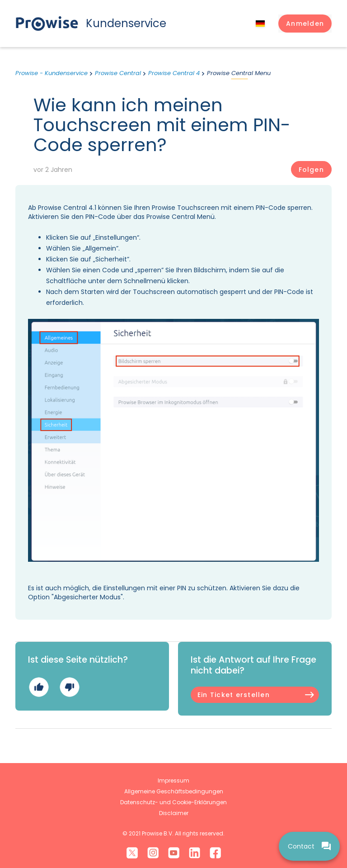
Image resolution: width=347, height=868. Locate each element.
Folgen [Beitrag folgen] (311, 170)
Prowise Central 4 (174, 73)
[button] (305, 24)
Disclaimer (174, 813)
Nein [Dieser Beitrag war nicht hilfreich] (69, 687)
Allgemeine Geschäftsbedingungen (174, 791)
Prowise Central (118, 73)
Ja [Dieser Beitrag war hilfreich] (39, 687)
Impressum (173, 780)
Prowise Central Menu (239, 73)
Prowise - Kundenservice (52, 73)
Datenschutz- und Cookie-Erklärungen (173, 802)
